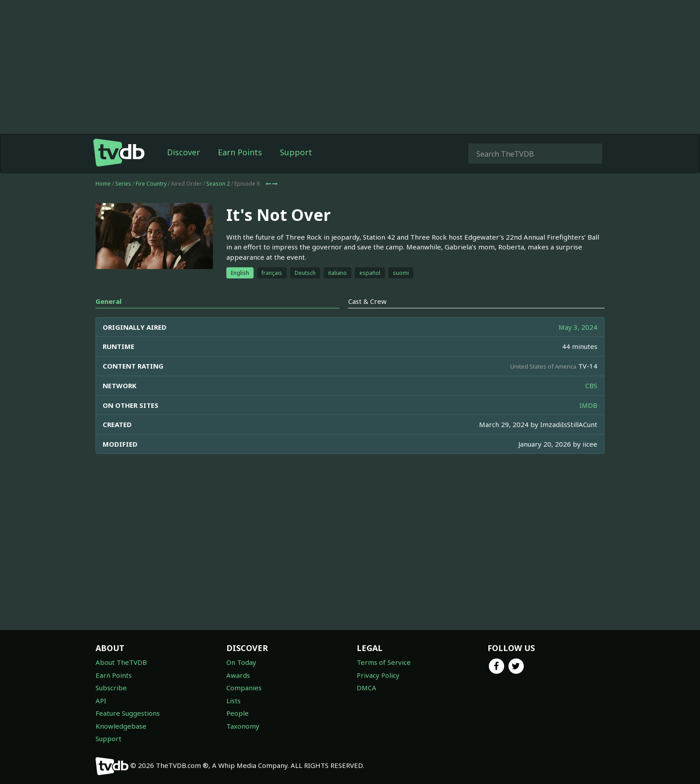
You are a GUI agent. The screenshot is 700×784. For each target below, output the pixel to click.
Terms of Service (384, 662)
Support (296, 152)
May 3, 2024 (578, 327)
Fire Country (151, 184)
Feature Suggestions (128, 713)
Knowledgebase (121, 726)
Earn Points (240, 152)
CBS (591, 386)
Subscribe (111, 688)
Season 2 (218, 184)
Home (103, 184)
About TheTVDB (121, 662)
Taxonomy (243, 726)
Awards (238, 675)
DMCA (367, 688)
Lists (233, 701)
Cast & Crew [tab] (367, 301)
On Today (241, 662)
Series (123, 184)
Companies (244, 688)
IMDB (588, 405)
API (101, 701)
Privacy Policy (378, 675)
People (237, 713)
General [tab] (108, 301)
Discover (183, 152)
